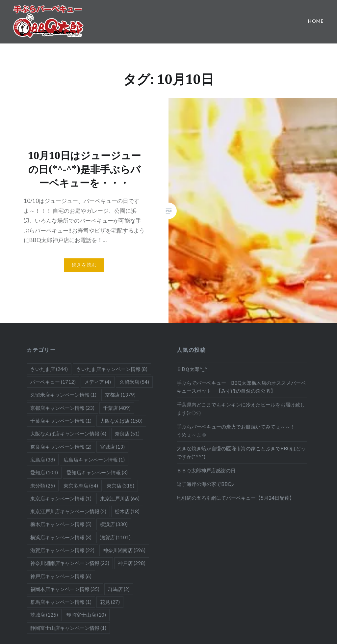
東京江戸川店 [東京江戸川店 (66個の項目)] (120, 498)
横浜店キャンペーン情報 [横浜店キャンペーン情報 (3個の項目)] (61, 537)
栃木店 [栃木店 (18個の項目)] (127, 511)
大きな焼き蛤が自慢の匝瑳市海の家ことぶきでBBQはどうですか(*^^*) (241, 452)
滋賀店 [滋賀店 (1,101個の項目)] (115, 537)
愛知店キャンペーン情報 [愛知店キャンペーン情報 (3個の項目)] (97, 472)
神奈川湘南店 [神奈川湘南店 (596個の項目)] (124, 550)
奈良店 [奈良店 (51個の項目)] (127, 434)
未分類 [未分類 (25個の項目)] (43, 486)
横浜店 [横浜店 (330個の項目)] (114, 524)
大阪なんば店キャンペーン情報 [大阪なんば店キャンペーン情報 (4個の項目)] (68, 434)
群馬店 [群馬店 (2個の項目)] (119, 589)
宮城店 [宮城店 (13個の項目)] (112, 447)
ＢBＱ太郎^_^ (192, 369)
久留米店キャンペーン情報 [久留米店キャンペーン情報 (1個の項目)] (63, 395)
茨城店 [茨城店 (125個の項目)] (44, 615)
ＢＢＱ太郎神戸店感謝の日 (206, 470)
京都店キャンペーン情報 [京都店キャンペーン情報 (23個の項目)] (62, 408)
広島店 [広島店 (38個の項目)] (43, 460)
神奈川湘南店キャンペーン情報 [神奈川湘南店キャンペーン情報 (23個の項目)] (70, 563)
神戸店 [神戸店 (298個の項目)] (132, 563)
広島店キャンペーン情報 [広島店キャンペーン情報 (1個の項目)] (94, 460)
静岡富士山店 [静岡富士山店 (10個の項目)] (86, 615)
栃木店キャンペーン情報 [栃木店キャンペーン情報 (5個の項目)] (61, 524)
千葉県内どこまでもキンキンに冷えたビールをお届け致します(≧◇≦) (241, 409)
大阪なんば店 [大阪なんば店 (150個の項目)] (121, 421)
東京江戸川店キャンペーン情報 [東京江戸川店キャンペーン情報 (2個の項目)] (68, 511)
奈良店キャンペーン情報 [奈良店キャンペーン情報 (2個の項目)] (61, 447)
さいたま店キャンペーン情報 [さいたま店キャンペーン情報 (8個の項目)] (112, 369)
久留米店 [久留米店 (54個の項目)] (134, 382)
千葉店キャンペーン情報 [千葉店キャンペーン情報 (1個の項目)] (61, 421)
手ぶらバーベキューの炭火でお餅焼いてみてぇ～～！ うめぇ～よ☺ (241, 431)
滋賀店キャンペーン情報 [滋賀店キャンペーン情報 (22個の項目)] (62, 550)
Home (316, 21)
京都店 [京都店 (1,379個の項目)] (120, 395)
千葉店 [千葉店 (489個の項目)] (117, 408)
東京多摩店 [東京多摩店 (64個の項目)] (81, 486)
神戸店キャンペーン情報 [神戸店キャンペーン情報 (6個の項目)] (61, 576)
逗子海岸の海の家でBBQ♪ (206, 484)
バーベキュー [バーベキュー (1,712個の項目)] (53, 382)
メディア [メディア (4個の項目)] (98, 382)
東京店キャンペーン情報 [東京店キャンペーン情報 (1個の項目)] (61, 498)
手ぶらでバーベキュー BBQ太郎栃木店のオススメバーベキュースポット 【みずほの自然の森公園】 (241, 387)
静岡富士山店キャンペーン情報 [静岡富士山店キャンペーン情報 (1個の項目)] (68, 628)
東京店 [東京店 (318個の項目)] (120, 486)
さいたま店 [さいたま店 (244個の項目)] (49, 369)
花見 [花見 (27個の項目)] (110, 602)
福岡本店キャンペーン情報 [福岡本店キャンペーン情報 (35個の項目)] (65, 589)
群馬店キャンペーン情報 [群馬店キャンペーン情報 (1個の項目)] (61, 602)
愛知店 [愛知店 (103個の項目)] (44, 472)
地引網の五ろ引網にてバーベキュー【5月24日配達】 (235, 498)
